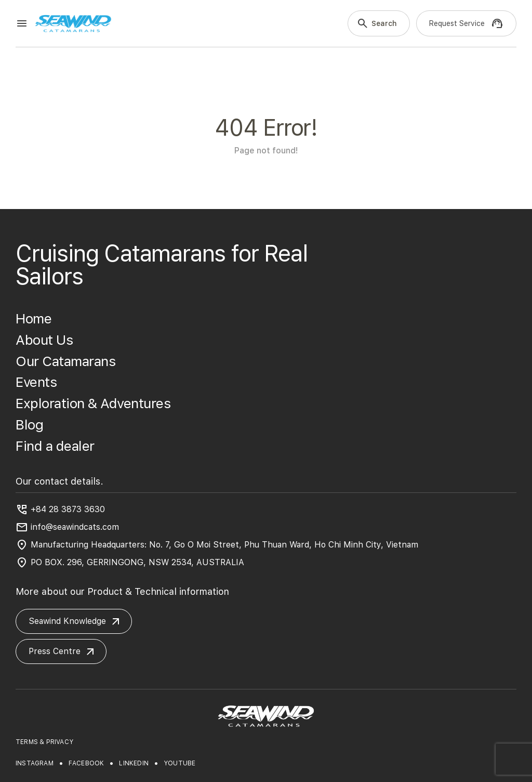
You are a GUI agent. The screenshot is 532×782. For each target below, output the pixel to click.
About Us (44, 340)
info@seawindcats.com (75, 527)
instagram (35, 763)
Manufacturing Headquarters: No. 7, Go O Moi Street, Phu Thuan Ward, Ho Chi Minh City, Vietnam (224, 545)
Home (34, 318)
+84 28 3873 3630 (68, 509)
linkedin (134, 763)
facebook (87, 763)
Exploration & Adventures (93, 403)
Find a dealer (55, 446)
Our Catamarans (65, 361)
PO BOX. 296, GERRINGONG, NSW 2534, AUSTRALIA (137, 562)
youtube (179, 763)
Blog (29, 425)
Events (36, 382)
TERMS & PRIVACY (44, 742)
